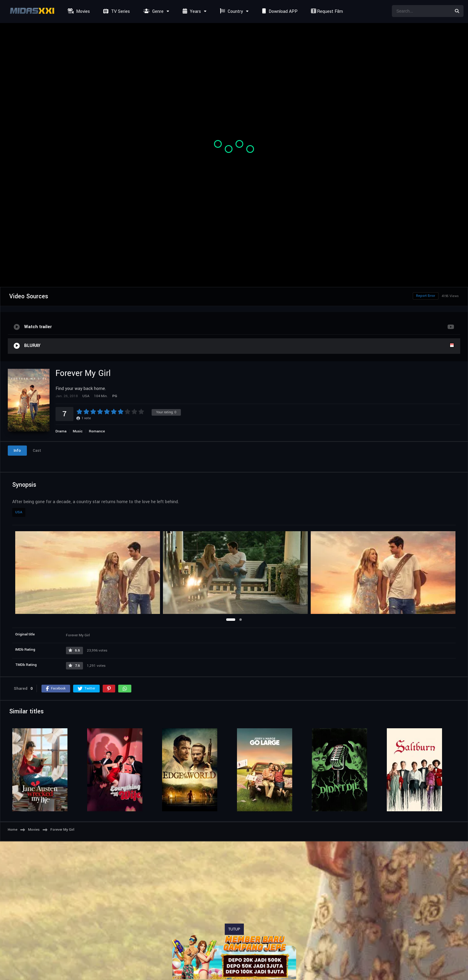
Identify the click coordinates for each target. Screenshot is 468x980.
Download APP (279, 11)
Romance (97, 431)
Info (17, 451)
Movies (78, 11)
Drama (61, 431)
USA (19, 512)
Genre (153, 11)
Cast (37, 451)
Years (191, 11)
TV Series (116, 11)
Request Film (326, 11)
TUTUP (234, 929)
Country (231, 11)
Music (78, 431)
